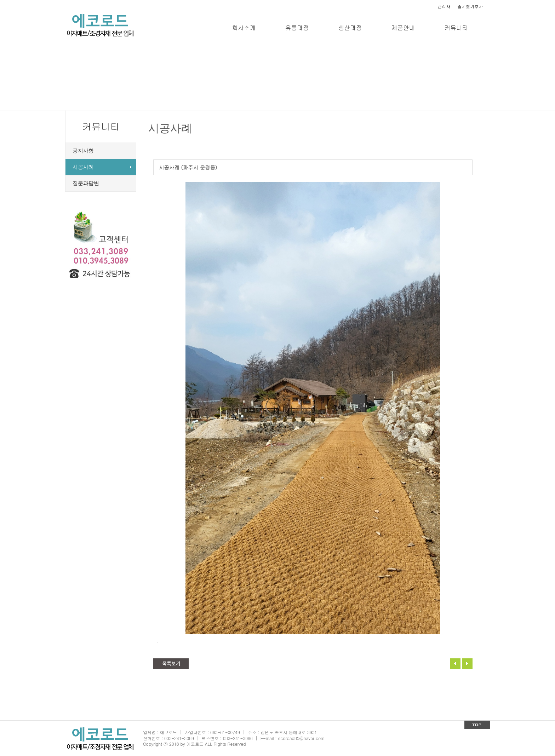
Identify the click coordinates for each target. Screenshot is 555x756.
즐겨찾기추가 (470, 6)
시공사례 (83, 167)
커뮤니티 (456, 28)
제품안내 (403, 28)
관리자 (444, 6)
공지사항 (83, 151)
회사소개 (244, 28)
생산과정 (350, 28)
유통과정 (297, 28)
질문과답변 (86, 183)
